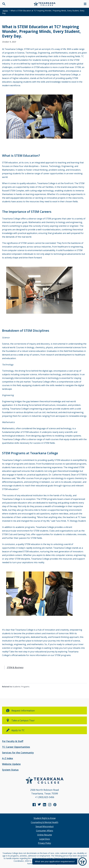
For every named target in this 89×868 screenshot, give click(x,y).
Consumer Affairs (45, 831)
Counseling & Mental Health (45, 822)
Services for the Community (18, 753)
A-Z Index (8, 758)
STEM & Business (15, 667)
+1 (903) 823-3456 (45, 797)
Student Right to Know (45, 818)
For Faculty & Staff (13, 741)
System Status (10, 770)
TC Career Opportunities (16, 747)
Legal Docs (44, 839)
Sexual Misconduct (45, 826)
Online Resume (45, 835)
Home (5, 11)
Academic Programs (21, 687)
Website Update (11, 764)
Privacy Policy (44, 843)
